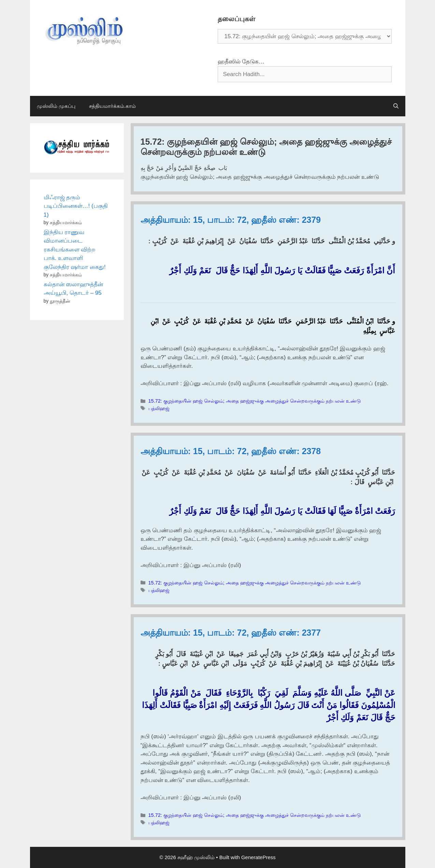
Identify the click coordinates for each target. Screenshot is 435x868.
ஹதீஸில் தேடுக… (241, 62)
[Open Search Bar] (396, 106)
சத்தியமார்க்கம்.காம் (112, 106)
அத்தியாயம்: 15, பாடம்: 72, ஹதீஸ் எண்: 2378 (231, 451)
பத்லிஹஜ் (159, 408)
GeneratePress (258, 857)
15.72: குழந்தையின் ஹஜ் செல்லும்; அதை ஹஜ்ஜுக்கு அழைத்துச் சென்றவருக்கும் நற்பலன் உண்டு (255, 401)
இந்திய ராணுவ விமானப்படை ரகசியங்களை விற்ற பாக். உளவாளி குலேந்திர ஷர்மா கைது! (75, 250)
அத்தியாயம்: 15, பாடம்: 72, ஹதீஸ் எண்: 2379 (231, 220)
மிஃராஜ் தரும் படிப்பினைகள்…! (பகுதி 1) (76, 206)
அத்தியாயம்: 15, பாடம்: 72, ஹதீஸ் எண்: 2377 (231, 633)
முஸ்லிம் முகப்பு (56, 106)
